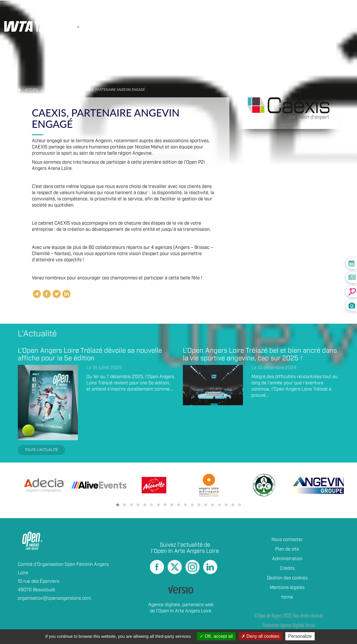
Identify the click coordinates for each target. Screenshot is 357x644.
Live (165, 14)
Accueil (32, 90)
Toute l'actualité (41, 450)
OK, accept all (216, 636)
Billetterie (230, 14)
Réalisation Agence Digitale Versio (289, 625)
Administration (287, 559)
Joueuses (192, 14)
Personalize (300, 636)
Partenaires (272, 14)
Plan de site (287, 549)
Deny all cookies (260, 636)
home (287, 597)
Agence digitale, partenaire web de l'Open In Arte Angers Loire (181, 608)
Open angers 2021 (61, 90)
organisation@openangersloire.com (54, 598)
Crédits (287, 569)
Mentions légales (287, 588)
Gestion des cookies (287, 578)
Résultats (138, 14)
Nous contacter (287, 540)
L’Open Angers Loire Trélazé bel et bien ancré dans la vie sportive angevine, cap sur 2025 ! (260, 354)
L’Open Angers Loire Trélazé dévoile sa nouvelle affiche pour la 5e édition (90, 354)
